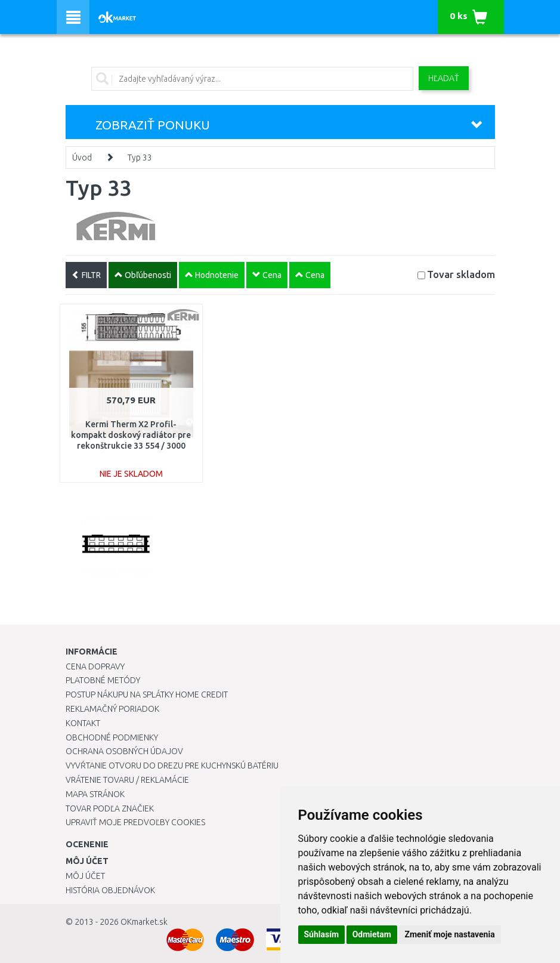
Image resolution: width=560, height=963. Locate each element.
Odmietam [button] (372, 934)
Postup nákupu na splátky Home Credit (147, 695)
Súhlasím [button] (322, 934)
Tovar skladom (461, 274)
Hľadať (444, 78)
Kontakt (83, 723)
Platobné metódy (103, 680)
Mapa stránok (95, 794)
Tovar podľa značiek (110, 808)
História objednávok (110, 890)
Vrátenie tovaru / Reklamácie (127, 780)
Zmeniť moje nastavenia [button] (449, 934)
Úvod (82, 158)
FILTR (86, 275)
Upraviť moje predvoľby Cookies (135, 822)
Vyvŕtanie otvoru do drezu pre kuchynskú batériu (172, 766)
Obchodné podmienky (112, 737)
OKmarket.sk (144, 922)
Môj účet (85, 876)
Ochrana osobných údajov (124, 751)
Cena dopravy (95, 666)
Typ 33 (140, 158)
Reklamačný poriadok (112, 709)
